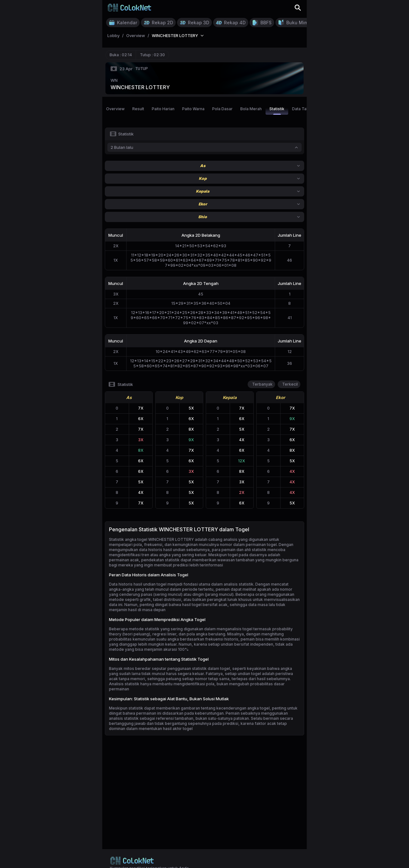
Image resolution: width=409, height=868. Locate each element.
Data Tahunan (305, 109)
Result (138, 109)
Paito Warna (193, 109)
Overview (115, 109)
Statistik (277, 111)
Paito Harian (163, 109)
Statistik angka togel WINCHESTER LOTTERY (151, 539)
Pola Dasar (222, 109)
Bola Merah (251, 109)
